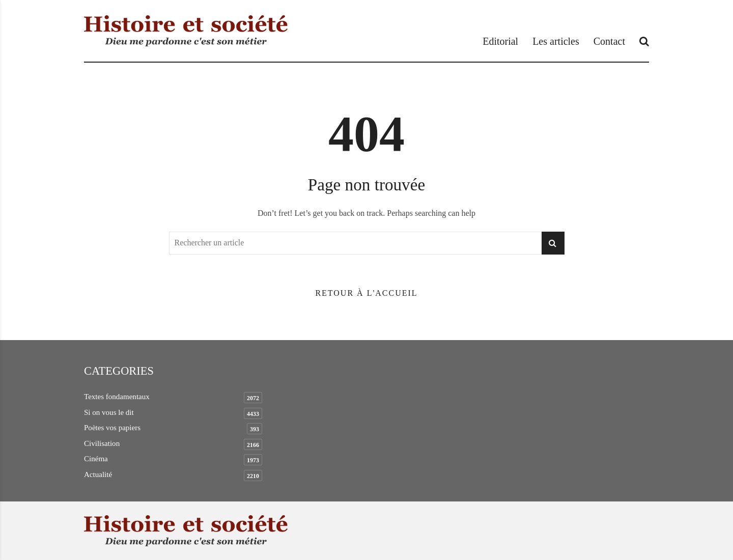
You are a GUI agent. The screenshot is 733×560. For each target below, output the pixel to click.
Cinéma (96, 459)
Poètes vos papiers (112, 428)
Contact (609, 41)
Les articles (556, 41)
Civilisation (102, 443)
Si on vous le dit (109, 412)
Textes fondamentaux (117, 397)
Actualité (98, 474)
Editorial (500, 41)
